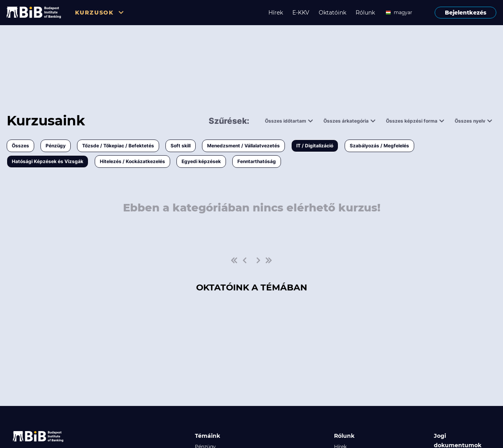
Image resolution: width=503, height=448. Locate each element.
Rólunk (365, 13)
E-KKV (301, 13)
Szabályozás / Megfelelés (379, 146)
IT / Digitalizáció (315, 146)
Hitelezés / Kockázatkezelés (132, 161)
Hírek (276, 13)
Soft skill (181, 146)
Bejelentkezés (466, 13)
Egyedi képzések (201, 161)
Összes (20, 146)
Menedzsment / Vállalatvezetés (243, 146)
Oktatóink (332, 13)
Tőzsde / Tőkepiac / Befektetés (118, 146)
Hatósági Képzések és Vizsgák (48, 161)
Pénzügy (56, 146)
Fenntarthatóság (257, 161)
